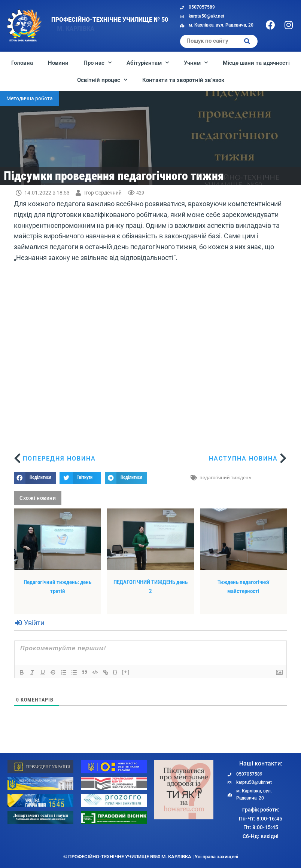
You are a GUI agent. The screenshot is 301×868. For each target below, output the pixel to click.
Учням (196, 63)
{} (115, 672)
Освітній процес (102, 80)
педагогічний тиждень (225, 478)
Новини (58, 63)
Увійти (30, 623)
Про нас (98, 63)
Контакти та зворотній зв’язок (183, 80)
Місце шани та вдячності (256, 63)
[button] (35, 478)
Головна (22, 63)
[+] (126, 672)
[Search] (247, 41)
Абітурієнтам (148, 63)
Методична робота (30, 98)
